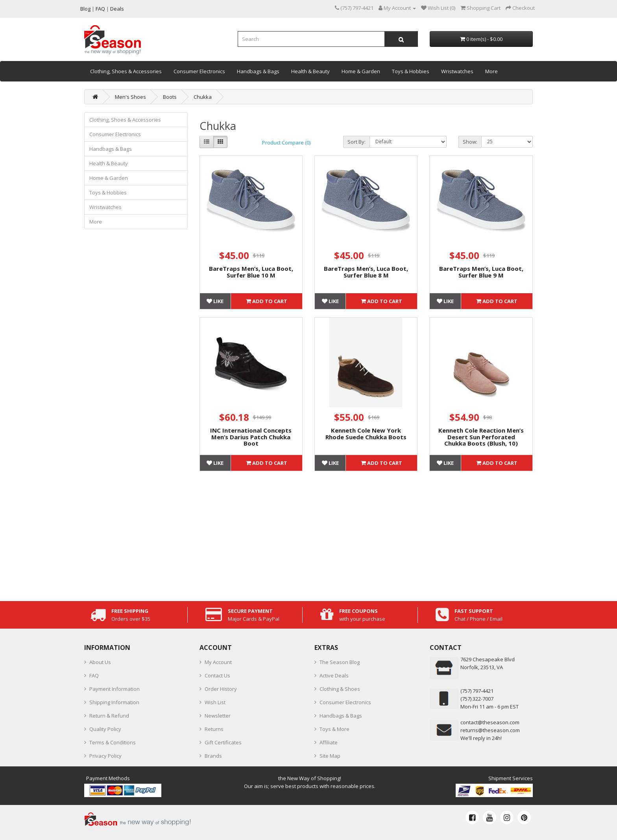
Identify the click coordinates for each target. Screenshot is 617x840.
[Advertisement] (366, 534)
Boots (170, 97)
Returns (214, 729)
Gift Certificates (223, 742)
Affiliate (329, 742)
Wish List (215, 702)
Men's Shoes (130, 97)
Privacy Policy (105, 756)
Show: (470, 142)
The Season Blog (340, 662)
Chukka (203, 97)
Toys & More (334, 729)
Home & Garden (361, 71)
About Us (100, 662)
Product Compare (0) (286, 142)
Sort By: (357, 142)
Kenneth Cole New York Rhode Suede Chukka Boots (366, 434)
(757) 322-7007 (477, 699)
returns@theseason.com (490, 730)
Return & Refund (109, 716)
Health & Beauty (310, 71)
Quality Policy (105, 729)
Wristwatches (457, 71)
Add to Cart (267, 301)
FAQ (94, 675)
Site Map (330, 756)
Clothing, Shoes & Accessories (126, 71)
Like (215, 301)
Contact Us (217, 675)
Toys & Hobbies (411, 71)
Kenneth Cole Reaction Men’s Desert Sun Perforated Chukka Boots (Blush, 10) (481, 437)
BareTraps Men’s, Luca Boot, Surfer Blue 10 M (251, 272)
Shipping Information (114, 702)
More (491, 71)
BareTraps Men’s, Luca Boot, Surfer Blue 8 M (366, 272)
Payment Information (115, 689)
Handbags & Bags (258, 71)
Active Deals (334, 675)
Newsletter (218, 716)
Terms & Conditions (113, 742)
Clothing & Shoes (340, 689)
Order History (221, 689)
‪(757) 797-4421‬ (477, 691)
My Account (218, 662)
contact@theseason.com (490, 722)
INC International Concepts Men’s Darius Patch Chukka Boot (251, 437)
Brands (213, 756)
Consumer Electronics (199, 71)
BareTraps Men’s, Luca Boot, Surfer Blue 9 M (481, 272)
